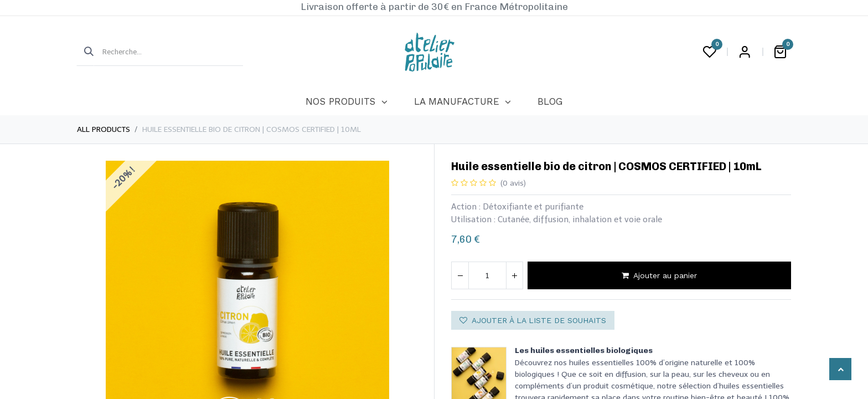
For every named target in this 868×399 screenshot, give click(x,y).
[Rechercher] (85, 52)
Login (745, 52)
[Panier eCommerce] (780, 52)
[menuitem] (346, 102)
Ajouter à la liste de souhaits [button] (533, 320)
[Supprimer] (460, 275)
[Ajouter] (514, 275)
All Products (104, 129)
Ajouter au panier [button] (659, 275)
